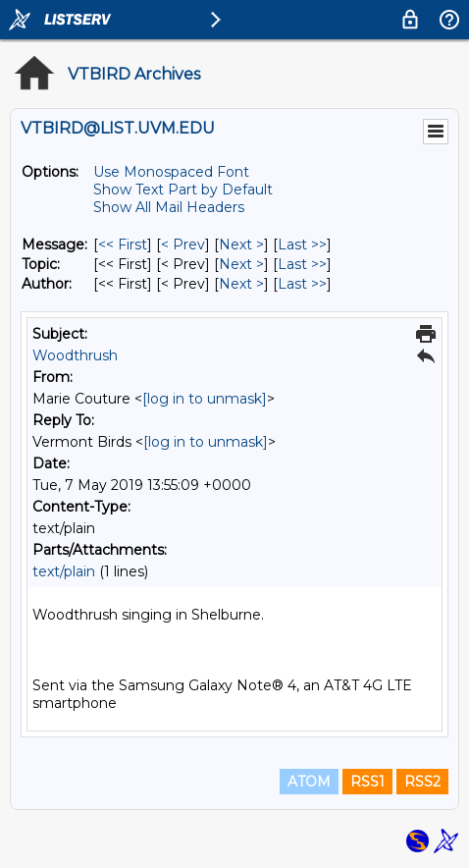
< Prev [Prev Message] (183, 244)
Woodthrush (75, 355)
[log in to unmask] (205, 399)
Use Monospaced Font (171, 172)
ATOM (309, 782)
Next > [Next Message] (241, 244)
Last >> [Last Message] (302, 244)
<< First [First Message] (123, 244)
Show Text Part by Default (183, 190)
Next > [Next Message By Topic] (241, 264)
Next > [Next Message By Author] (241, 284)
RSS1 (367, 782)
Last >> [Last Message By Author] (302, 284)
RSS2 (422, 782)
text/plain (64, 571)
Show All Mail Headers (169, 207)
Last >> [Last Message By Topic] (302, 264)
